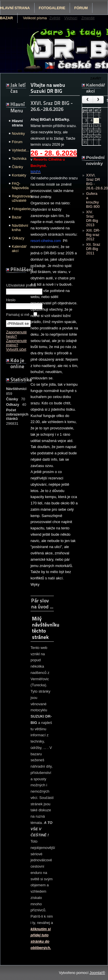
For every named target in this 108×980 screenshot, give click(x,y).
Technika (18, 158)
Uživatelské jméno (21, 285)
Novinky (18, 133)
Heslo (11, 300)
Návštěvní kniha (18, 228)
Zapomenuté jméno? (16, 343)
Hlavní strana (17, 123)
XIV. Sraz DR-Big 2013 (92, 218)
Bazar (17, 217)
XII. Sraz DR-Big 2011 (93, 249)
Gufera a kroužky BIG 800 (93, 200)
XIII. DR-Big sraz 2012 (93, 235)
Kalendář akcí (18, 249)
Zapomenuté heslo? (16, 334)
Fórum (81, 8)
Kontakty (18, 175)
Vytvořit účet (16, 349)
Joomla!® (97, 973)
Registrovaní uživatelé (18, 198)
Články (17, 167)
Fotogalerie (52, 8)
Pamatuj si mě (18, 315)
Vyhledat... (18, 150)
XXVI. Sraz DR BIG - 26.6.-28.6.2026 (94, 182)
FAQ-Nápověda (18, 186)
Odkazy (18, 238)
